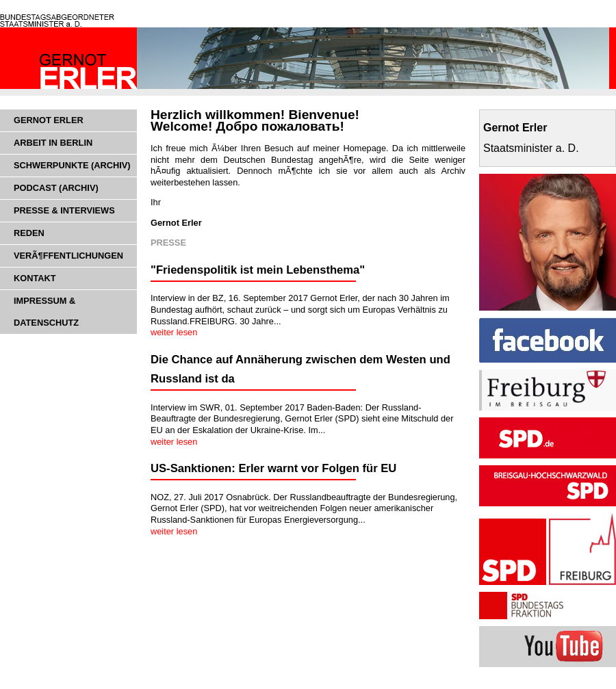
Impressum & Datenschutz (46, 312)
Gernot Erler (49, 120)
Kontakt (35, 278)
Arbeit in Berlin (53, 143)
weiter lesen (174, 332)
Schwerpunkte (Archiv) (72, 165)
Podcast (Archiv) (56, 188)
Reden (29, 233)
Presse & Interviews (64, 210)
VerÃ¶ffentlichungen (68, 256)
